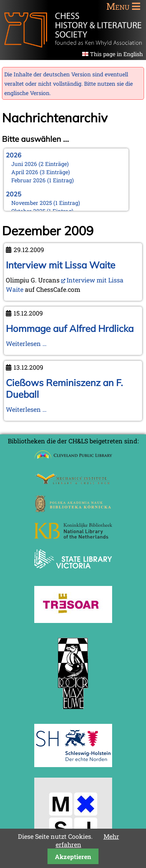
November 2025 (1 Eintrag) (46, 203)
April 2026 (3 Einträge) (41, 172)
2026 (14, 155)
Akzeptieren (73, 857)
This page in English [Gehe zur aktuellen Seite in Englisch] (116, 54)
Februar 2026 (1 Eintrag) (43, 180)
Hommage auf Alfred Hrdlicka (70, 328)
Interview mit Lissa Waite (61, 265)
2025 (14, 194)
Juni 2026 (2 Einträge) (40, 164)
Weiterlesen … (26, 343)
